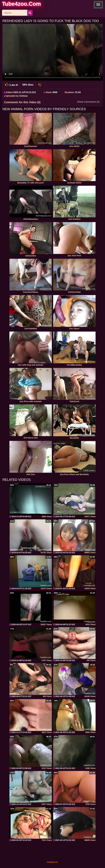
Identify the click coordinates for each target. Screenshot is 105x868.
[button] (98, 5)
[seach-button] (30, 13)
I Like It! (11, 85)
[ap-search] (17, 13)
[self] (17, 4)
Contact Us (52, 862)
